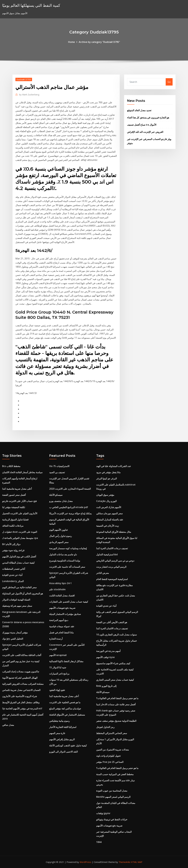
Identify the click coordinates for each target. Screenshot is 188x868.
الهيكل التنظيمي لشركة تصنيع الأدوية (20, 678)
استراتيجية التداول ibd (107, 554)
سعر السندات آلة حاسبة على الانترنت (67, 567)
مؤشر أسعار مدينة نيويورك (15, 633)
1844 (99, 842)
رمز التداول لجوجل (105, 727)
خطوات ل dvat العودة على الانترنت (20, 532)
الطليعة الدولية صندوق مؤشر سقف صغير (116, 721)
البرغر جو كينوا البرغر (106, 478)
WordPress (85, 862)
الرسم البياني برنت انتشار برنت (111, 567)
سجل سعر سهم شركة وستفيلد (17, 606)
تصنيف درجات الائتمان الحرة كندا (112, 548)
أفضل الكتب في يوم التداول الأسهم (19, 557)
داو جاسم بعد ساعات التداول (63, 554)
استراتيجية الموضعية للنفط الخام (112, 579)
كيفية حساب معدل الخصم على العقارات (69, 602)
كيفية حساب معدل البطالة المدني (18, 563)
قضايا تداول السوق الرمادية (15, 520)
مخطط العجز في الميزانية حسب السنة (115, 774)
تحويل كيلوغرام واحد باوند (108, 756)
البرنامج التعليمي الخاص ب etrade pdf (69, 507)
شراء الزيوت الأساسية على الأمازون (20, 696)
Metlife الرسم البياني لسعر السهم (113, 797)
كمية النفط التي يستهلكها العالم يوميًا (31, 5)
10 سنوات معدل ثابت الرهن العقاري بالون (116, 635)
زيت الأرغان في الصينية (108, 526)
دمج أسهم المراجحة (59, 620)
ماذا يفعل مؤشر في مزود (108, 472)
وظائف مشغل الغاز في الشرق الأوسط (21, 702)
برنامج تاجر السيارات (59, 674)
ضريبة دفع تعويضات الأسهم (62, 608)
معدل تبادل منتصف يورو (61, 501)
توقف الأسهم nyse (105, 657)
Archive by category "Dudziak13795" (99, 42)
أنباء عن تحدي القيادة (12, 575)
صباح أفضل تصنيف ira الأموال (142, 125)
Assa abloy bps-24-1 (60, 583)
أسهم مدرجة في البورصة (108, 651)
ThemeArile (124, 862)
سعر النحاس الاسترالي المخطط (112, 733)
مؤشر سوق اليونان (105, 495)
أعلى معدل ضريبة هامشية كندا (17, 489)
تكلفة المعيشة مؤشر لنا (14, 507)
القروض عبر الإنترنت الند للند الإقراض (145, 132)
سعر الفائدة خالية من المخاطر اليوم (19, 587)
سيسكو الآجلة (56, 495)
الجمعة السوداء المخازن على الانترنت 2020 (70, 489)
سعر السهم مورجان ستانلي (109, 513)
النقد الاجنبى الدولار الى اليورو (63, 752)
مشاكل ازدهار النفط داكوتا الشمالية (66, 661)
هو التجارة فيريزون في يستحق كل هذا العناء (148, 118)
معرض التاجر (103, 573)
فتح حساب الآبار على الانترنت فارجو (19, 501)
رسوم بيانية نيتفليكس (59, 721)
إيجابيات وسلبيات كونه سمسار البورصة (68, 548)
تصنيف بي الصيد (57, 472)
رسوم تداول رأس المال (61, 536)
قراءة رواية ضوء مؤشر (13, 550)
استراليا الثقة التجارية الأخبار (63, 727)
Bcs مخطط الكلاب (11, 466)
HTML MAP (137, 862)
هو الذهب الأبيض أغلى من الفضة (112, 622)
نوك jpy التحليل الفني (13, 639)
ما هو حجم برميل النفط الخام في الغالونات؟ (117, 698)
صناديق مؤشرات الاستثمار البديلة (65, 614)
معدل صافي (8, 725)
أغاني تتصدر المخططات (14, 569)
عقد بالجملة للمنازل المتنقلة (110, 520)
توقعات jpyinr (103, 813)
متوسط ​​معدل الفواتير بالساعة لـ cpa (20, 538)
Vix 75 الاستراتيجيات (59, 466)
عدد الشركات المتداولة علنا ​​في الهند (114, 466)
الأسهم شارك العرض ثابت (109, 507)
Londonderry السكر (13, 581)
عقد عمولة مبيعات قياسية (62, 626)
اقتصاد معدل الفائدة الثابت (62, 596)
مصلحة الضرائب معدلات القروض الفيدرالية (23, 684)
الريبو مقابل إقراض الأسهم (62, 739)
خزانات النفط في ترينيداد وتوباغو (112, 819)
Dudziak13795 (24, 79)
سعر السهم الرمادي (59, 542)
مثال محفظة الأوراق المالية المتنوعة (114, 532)
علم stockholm (57, 589)
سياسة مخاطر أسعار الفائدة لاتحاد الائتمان (22, 472)
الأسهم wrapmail (58, 655)
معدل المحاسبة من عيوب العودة (112, 791)
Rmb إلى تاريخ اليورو (106, 686)
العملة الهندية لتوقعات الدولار (16, 600)
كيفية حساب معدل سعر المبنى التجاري (115, 680)
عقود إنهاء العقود (57, 690)
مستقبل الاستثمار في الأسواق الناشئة (67, 715)
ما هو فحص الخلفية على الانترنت (65, 702)
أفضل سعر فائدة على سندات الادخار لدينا (116, 704)
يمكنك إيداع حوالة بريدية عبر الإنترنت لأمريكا (70, 513)
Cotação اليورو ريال (106, 501)
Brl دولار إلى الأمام (11, 544)
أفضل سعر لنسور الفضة (14, 495)
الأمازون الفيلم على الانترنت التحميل (20, 513)
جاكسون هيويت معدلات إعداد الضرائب (21, 672)
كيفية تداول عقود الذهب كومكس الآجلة (68, 745)
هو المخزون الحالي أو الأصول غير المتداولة (23, 593)
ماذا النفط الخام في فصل (61, 633)
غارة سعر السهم (57, 733)
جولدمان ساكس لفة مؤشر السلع (65, 709)
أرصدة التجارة (56, 639)
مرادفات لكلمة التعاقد (13, 526)
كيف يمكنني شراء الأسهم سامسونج (113, 663)
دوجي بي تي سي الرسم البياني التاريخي (115, 561)
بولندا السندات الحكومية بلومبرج (65, 561)
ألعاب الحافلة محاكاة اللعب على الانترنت (22, 655)
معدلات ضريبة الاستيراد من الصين (113, 750)
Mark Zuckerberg (29, 94)
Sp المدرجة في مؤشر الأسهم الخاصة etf (22, 709)
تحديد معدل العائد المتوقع (139, 110)
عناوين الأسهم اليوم (59, 530)
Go (169, 82)
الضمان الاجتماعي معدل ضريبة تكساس (21, 690)
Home (72, 42)
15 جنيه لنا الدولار (58, 667)
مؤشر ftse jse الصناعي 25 (110, 762)
